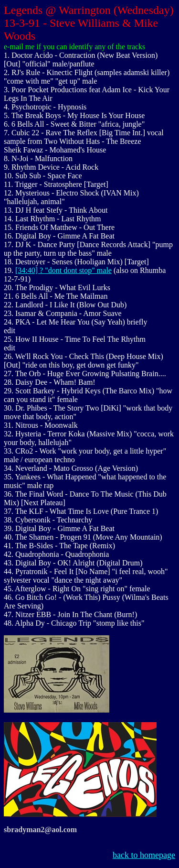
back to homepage (144, 855)
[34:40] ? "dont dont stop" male (63, 270)
